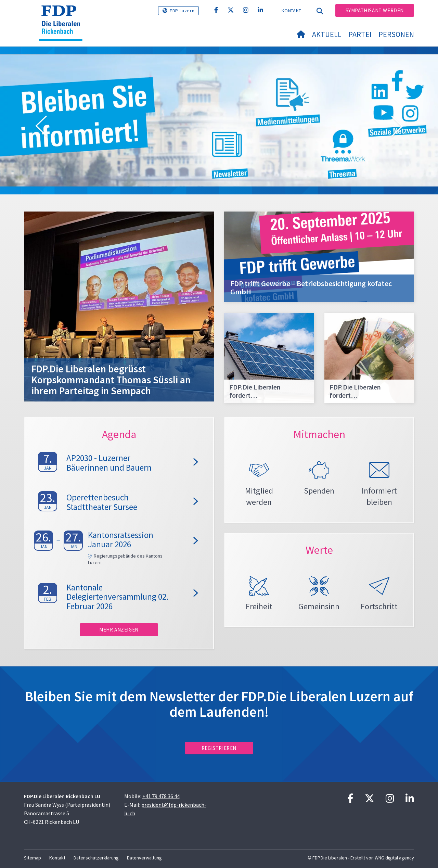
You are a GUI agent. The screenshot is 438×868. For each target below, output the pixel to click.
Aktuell (327, 34)
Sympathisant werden (375, 10)
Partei (360, 34)
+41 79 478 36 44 (161, 796)
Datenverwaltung (144, 858)
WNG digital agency (394, 858)
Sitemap (33, 858)
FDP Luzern (182, 11)
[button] (41, 127)
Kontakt (291, 11)
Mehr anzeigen (119, 630)
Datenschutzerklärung (96, 858)
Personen (396, 34)
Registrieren (219, 748)
